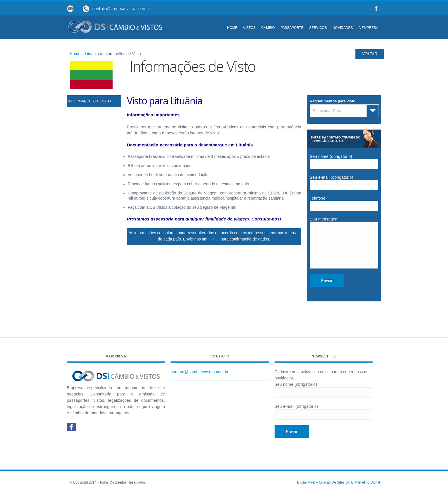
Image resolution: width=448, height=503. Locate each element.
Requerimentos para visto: (333, 101)
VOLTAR (370, 54)
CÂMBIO (268, 28)
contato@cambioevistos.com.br (200, 380)
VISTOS (249, 28)
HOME (232, 28)
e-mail (214, 239)
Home (75, 54)
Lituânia (92, 54)
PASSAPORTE (292, 28)
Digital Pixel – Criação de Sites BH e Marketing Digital (339, 491)
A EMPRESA (368, 28)
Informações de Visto (89, 101)
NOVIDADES (343, 28)
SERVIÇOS (318, 28)
